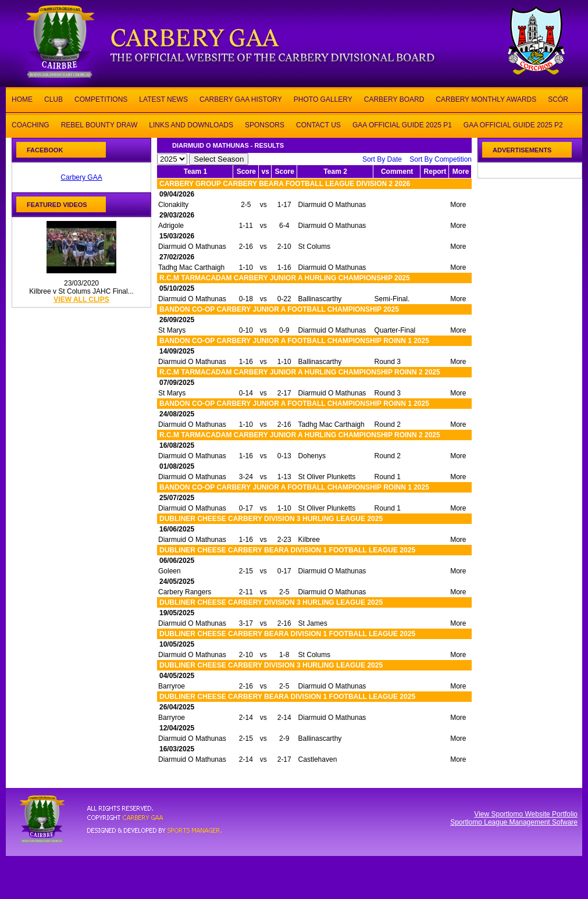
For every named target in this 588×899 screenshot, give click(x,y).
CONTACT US (318, 124)
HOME (22, 99)
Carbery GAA (81, 177)
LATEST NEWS (163, 99)
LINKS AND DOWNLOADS (191, 124)
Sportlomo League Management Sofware (514, 822)
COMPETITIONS (101, 99)
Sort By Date (382, 159)
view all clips (81, 299)
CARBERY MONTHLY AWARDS (486, 99)
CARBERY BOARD (394, 99)
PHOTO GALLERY (323, 99)
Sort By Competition (441, 159)
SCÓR (558, 99)
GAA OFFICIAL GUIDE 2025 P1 (402, 124)
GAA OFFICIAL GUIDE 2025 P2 (513, 124)
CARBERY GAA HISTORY (241, 99)
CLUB (54, 99)
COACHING (31, 124)
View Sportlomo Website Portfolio (526, 814)
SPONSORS (265, 124)
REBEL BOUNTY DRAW (99, 124)
